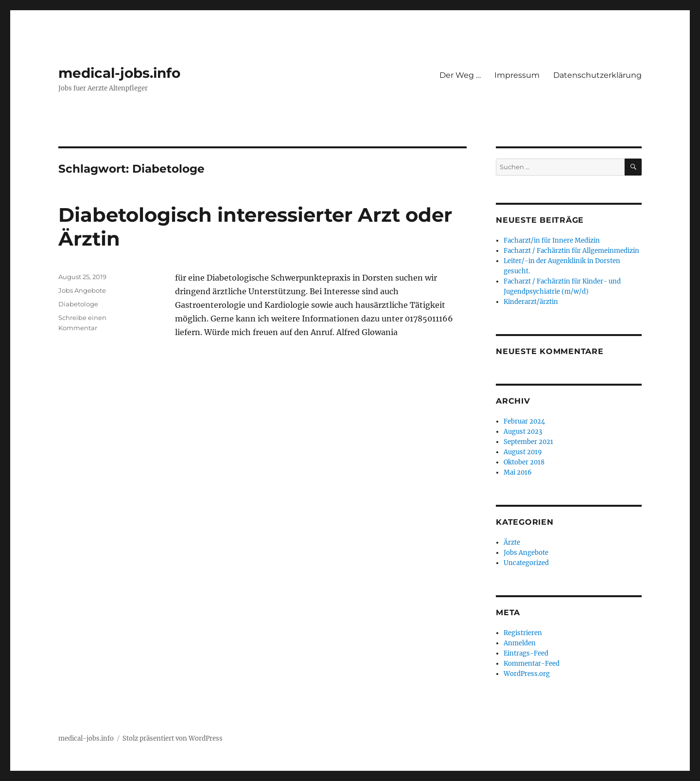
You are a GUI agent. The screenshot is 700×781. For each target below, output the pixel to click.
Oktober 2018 (524, 462)
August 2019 (523, 452)
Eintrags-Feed (526, 653)
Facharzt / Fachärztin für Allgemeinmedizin (571, 251)
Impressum (517, 75)
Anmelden (520, 643)
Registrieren (523, 633)
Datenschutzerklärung (597, 75)
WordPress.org (527, 674)
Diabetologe (78, 304)
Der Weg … (460, 75)
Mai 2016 (518, 472)
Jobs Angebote (82, 290)
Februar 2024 (524, 421)
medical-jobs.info (119, 73)
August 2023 (523, 432)
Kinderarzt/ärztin (531, 302)
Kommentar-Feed (532, 664)
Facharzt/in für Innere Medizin (552, 240)
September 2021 (528, 442)
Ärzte (512, 542)
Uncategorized (526, 563)
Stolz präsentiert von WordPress (173, 738)
